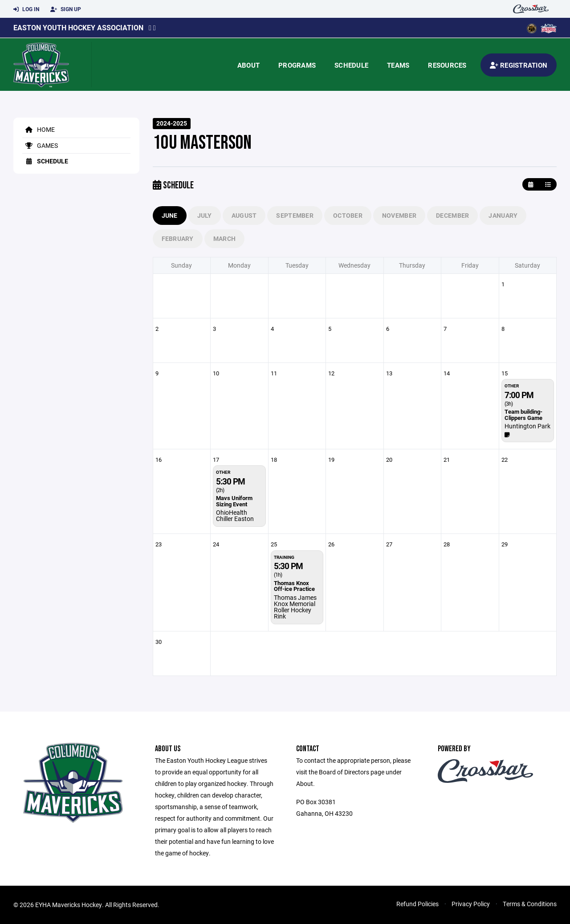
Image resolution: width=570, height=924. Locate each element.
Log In (26, 9)
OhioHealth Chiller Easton (235, 515)
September (295, 215)
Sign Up (66, 9)
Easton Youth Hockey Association (78, 27)
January (503, 215)
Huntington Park (527, 426)
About (248, 65)
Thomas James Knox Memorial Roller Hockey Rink (295, 607)
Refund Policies (417, 904)
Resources (447, 65)
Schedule (351, 65)
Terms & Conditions (530, 904)
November (399, 215)
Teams (398, 65)
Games (40, 145)
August (244, 215)
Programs (297, 65)
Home (39, 129)
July (205, 215)
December (452, 215)
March (224, 238)
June (170, 215)
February (178, 238)
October (348, 215)
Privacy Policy (471, 904)
